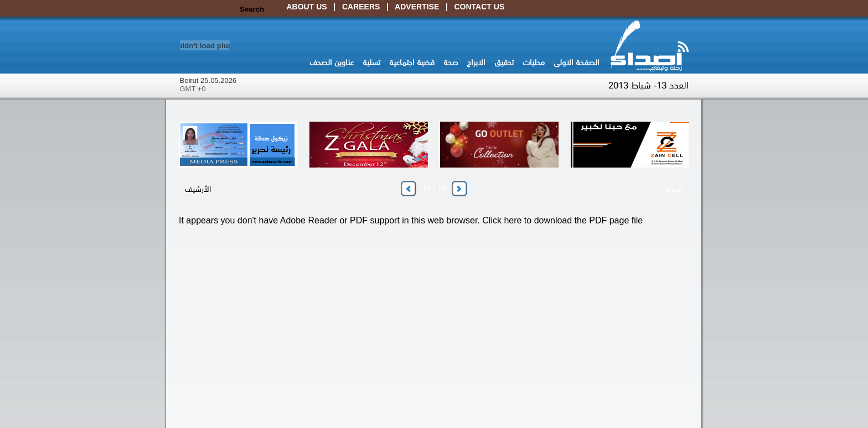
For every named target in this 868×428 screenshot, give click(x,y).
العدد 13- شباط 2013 (649, 85)
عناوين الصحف (332, 62)
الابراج (476, 62)
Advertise (417, 7)
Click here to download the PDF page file (562, 220)
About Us (307, 7)
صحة (451, 62)
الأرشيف (198, 189)
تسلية (371, 62)
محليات (534, 62)
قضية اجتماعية (412, 62)
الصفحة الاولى (577, 62)
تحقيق (504, 62)
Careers (361, 7)
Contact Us (480, 7)
